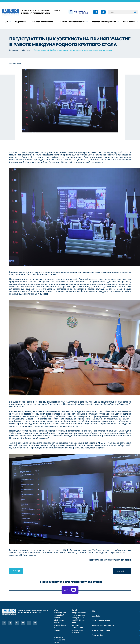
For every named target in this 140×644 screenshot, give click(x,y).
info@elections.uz (79, 613)
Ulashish (16, 571)
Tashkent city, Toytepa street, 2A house (78, 630)
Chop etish (122, 571)
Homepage (14, 50)
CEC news (26, 50)
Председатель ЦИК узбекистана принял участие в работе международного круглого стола (73, 50)
